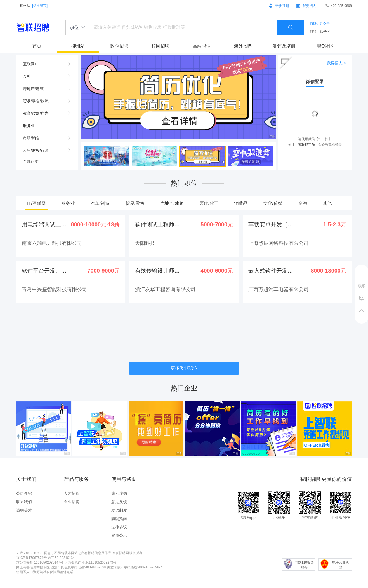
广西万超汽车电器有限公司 (279, 289)
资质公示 (119, 535)
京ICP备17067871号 (31, 558)
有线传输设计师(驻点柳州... (158, 271)
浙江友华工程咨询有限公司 (165, 289)
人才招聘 (72, 493)
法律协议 (119, 527)
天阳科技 (145, 243)
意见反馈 (119, 502)
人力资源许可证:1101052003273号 (90, 563)
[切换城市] (40, 6)
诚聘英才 (24, 510)
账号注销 (119, 493)
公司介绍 (24, 493)
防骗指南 (119, 519)
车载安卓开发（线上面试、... (271, 224)
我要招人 (306, 6)
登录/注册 (279, 6)
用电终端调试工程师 (44, 224)
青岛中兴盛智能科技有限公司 (55, 289)
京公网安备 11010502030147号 (40, 563)
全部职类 (31, 161)
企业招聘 (72, 502)
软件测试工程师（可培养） (158, 224)
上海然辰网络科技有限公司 (279, 243)
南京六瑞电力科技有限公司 (52, 243)
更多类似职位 (184, 368)
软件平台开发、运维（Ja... (44, 271)
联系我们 (24, 502)
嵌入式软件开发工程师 (271, 271)
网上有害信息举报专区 (33, 567)
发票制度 (119, 510)
